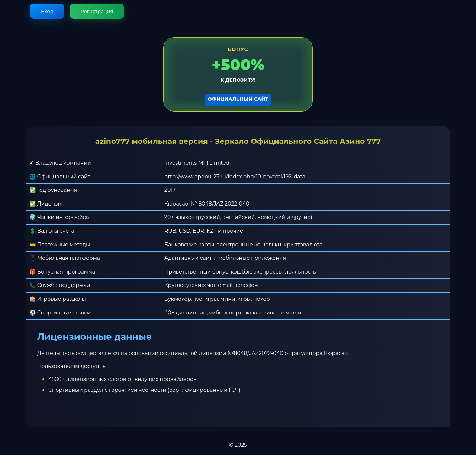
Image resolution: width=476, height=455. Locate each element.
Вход (47, 11)
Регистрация (97, 11)
